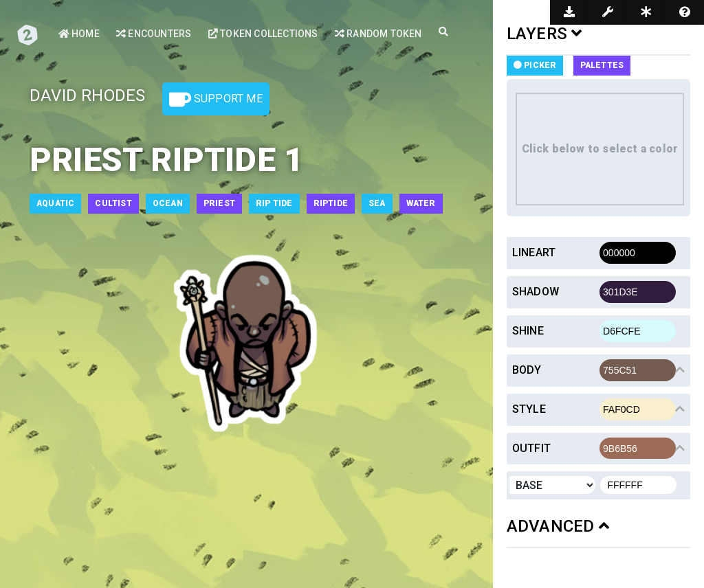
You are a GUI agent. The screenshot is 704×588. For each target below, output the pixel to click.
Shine (528, 331)
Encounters (154, 34)
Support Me (216, 100)
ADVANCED (558, 526)
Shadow (536, 292)
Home (79, 34)
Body (527, 370)
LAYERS (544, 34)
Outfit (531, 448)
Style (529, 409)
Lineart (534, 252)
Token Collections (263, 34)
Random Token (378, 34)
